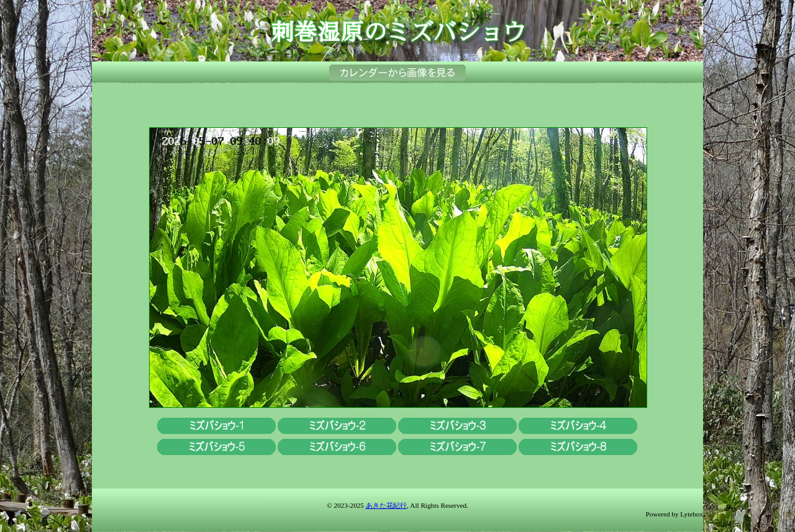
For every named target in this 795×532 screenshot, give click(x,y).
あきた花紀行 (386, 505)
